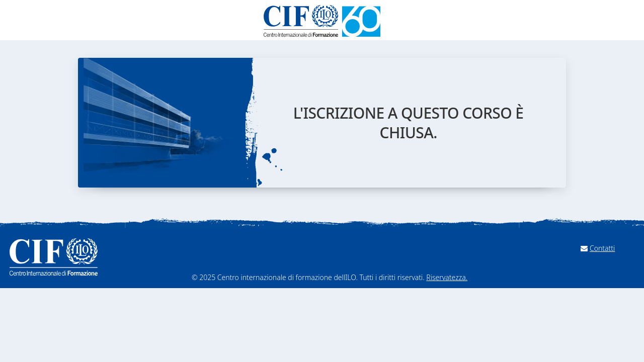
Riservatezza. (447, 277)
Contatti (602, 248)
